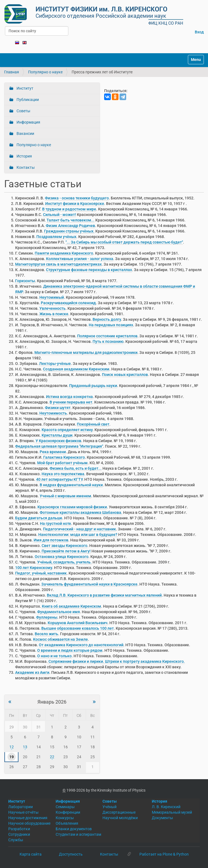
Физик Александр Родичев (70, 226)
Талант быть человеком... (71, 220)
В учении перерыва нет (71, 402)
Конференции (68, 812)
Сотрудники (19, 834)
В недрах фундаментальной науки (71, 485)
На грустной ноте (56, 524)
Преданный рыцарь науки (93, 386)
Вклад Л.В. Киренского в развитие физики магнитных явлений (104, 595)
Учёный (110, 807)
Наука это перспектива (63, 474)
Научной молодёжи (120, 818)
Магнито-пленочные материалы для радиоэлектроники (86, 352)
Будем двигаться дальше (39, 518)
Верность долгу (107, 319)
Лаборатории (21, 807)
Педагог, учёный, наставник (41, 573)
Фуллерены (47, 617)
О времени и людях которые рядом (70, 650)
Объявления (67, 823)
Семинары (65, 807)
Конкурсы (65, 818)
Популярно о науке (45, 72)
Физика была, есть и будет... (76, 468)
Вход (199, 32)
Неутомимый (52, 297)
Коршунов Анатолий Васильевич (78, 623)
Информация (28, 122)
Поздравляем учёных (56, 237)
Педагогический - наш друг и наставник (79, 529)
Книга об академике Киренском (71, 606)
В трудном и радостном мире (69, 209)
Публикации (27, 100)
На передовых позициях (111, 325)
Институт (25, 88)
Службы (16, 840)
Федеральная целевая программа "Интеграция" (59, 446)
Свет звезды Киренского (64, 546)
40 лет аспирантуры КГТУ (59, 479)
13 (25, 747)
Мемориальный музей (172, 812)
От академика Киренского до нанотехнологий (81, 645)
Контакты (25, 167)
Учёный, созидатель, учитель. (64, 562)
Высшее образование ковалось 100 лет (78, 628)
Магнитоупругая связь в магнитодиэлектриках (58, 264)
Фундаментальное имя (59, 612)
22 (52, 757)
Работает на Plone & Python (164, 854)
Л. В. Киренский (166, 807)
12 (12, 747)
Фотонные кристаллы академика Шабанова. (81, 512)
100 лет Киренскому (34, 568)
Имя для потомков (51, 540)
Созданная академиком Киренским (76, 369)
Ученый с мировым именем (65, 496)
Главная (12, 72)
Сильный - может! (60, 215)
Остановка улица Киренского (61, 557)
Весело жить (46, 634)
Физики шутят (58, 408)
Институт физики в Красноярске (75, 204)
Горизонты (25, 281)
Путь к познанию (108, 341)
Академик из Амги (32, 672)
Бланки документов (74, 829)
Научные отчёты (23, 812)
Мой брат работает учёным (62, 463)
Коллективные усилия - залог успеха (79, 259)
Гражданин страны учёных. (69, 231)
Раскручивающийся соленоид (68, 303)
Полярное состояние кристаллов (107, 336)
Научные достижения (28, 818)
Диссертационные (119, 812)
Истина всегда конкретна (69, 397)
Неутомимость (53, 413)
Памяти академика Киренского (64, 253)
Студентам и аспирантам (78, 834)
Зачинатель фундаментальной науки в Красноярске (89, 584)
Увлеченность (52, 308)
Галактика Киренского (64, 457)
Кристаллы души (57, 435)
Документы (162, 818)
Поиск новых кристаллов (125, 375)
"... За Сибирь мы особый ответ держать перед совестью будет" (124, 242)
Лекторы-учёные (55, 364)
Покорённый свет (93, 424)
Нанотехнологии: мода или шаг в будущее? (78, 535)
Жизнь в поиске (54, 314)
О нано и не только (54, 656)
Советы (23, 111)
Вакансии (25, 133)
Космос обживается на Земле (60, 639)
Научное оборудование (29, 823)
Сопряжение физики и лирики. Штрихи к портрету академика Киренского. (116, 661)
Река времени (53, 452)
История (24, 156)
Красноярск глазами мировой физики (72, 507)
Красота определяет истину (67, 430)
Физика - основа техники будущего (77, 198)
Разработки (19, 829)
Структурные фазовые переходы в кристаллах (89, 270)
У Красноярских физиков (58, 441)
